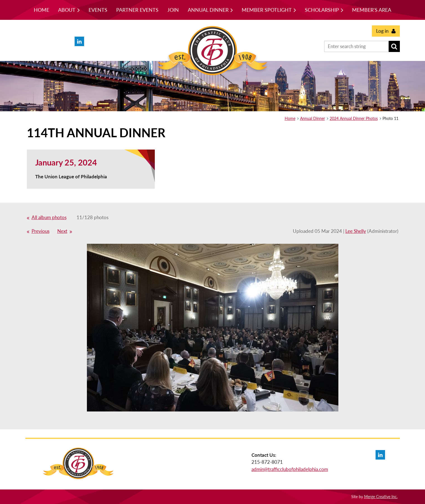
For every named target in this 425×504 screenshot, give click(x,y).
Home (290, 118)
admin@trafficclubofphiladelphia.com (290, 469)
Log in (382, 31)
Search (394, 46)
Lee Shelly (356, 231)
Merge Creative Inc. (381, 497)
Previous (41, 231)
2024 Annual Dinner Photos (354, 118)
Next (62, 231)
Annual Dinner (313, 118)
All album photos (49, 217)
